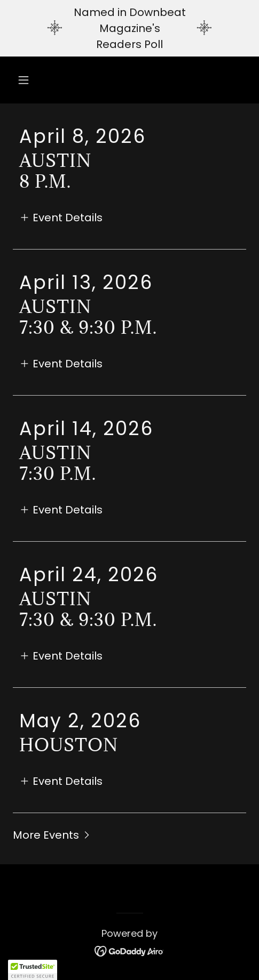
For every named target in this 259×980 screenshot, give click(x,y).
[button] (30, 80)
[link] (129, 951)
